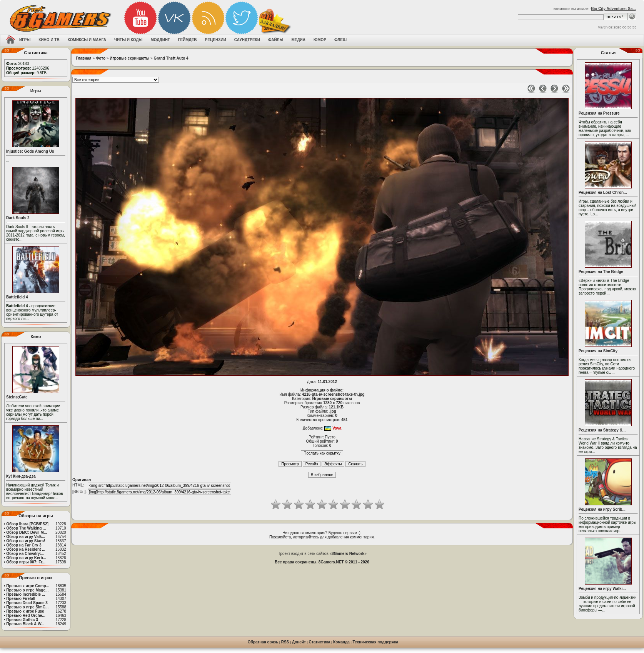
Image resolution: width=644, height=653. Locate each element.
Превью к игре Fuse (25, 611)
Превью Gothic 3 (22, 620)
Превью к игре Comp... (28, 586)
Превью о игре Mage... (27, 590)
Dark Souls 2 (18, 218)
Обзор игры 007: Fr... (26, 562)
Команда (341, 642)
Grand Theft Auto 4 (171, 58)
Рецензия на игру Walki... (602, 589)
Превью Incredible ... (26, 594)
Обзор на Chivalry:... (25, 554)
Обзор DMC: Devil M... (27, 532)
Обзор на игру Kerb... (26, 558)
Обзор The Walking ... (26, 528)
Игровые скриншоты (129, 58)
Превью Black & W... (25, 624)
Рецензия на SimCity (598, 351)
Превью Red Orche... (26, 616)
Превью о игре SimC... (27, 607)
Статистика (320, 642)
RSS (285, 642)
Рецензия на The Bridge (601, 272)
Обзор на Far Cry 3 (24, 545)
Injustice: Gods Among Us (30, 151)
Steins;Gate (17, 397)
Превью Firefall (21, 599)
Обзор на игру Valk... (26, 537)
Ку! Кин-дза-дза (21, 476)
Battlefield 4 (17, 297)
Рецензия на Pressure (599, 113)
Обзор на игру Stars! (26, 541)
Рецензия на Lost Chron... (603, 192)
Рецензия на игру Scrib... (602, 509)
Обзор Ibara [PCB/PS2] (27, 524)
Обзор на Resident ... (26, 549)
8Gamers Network (348, 554)
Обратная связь (263, 642)
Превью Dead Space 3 (27, 603)
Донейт (299, 642)
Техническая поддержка (376, 642)
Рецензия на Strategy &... (602, 430)
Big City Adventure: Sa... (613, 9)
